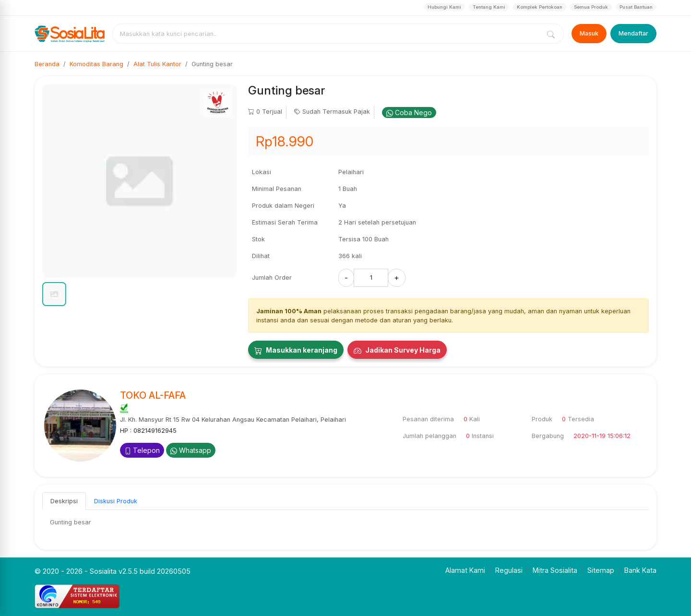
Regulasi (509, 570)
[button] (54, 294)
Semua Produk (591, 7)
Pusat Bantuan (636, 7)
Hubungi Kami (444, 7)
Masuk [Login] (589, 33)
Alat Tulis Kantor (157, 64)
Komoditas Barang (96, 64)
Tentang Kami (489, 7)
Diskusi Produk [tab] (116, 501)
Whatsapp (191, 450)
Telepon (142, 450)
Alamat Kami (465, 570)
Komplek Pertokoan (540, 7)
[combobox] (328, 34)
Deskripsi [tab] (64, 501)
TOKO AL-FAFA (153, 395)
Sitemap (601, 570)
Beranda (47, 64)
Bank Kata (640, 570)
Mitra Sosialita (555, 570)
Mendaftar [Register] (633, 33)
